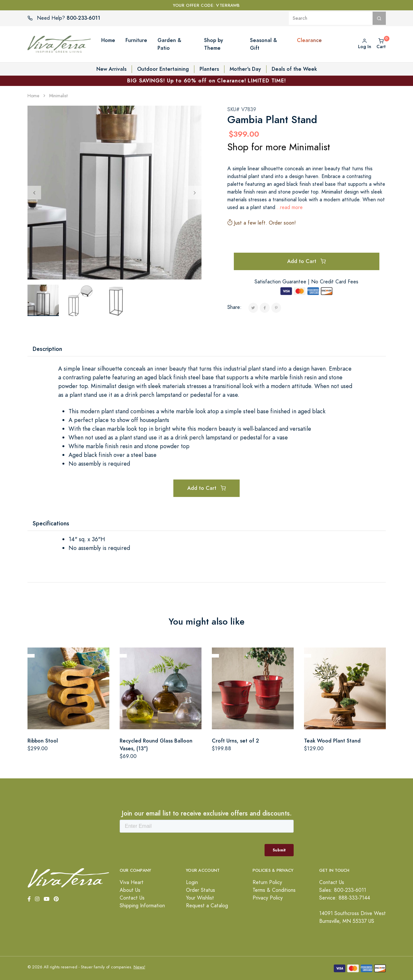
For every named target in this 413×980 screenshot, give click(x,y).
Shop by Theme (214, 44)
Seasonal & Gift (263, 44)
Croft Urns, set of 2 (235, 741)
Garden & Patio (169, 44)
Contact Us (132, 898)
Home (108, 40)
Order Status (201, 890)
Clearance (309, 40)
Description (47, 349)
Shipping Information (142, 906)
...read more (289, 207)
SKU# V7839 (242, 110)
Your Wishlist (200, 898)
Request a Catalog (207, 906)
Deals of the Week (294, 69)
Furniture (136, 40)
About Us (130, 890)
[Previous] (34, 193)
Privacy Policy (268, 898)
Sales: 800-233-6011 (343, 890)
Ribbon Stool (43, 741)
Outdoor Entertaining (163, 69)
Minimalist (59, 96)
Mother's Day (245, 69)
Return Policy (267, 882)
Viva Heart (132, 882)
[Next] (195, 193)
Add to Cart (306, 261)
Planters (209, 69)
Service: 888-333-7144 (345, 898)
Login (192, 882)
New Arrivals (111, 69)
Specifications (51, 523)
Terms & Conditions (274, 890)
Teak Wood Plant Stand (332, 741)
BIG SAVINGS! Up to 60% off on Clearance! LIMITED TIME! (206, 81)
